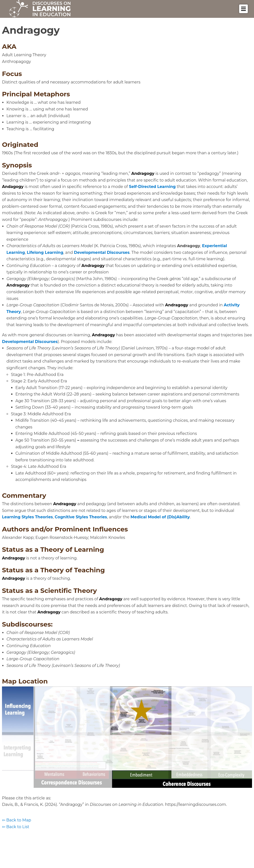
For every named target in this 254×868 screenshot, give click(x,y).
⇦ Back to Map (16, 820)
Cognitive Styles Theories (81, 517)
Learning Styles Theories (27, 517)
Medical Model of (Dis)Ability (160, 517)
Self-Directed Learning (152, 187)
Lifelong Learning (45, 252)
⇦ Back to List (16, 827)
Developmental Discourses (102, 252)
